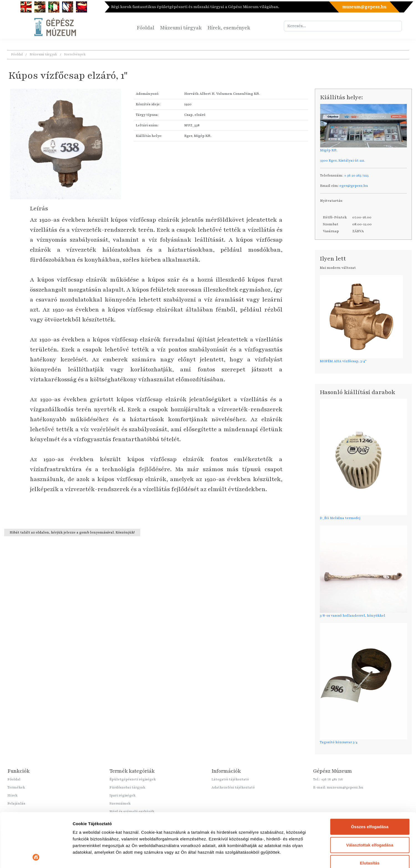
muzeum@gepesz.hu (364, 7)
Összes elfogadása (370, 776)
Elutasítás (370, 812)
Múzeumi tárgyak (181, 28)
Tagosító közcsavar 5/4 (339, 742)
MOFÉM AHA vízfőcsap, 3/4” (343, 361)
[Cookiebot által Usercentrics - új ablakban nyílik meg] (36, 857)
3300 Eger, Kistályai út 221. (343, 160)
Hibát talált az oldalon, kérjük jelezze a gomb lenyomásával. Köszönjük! (72, 532)
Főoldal (146, 28)
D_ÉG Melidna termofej (340, 518)
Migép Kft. (329, 150)
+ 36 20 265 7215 (356, 175)
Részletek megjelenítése (97, 857)
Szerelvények (75, 54)
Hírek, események (229, 28)
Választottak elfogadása (370, 794)
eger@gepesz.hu (354, 186)
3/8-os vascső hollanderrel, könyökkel (353, 616)
